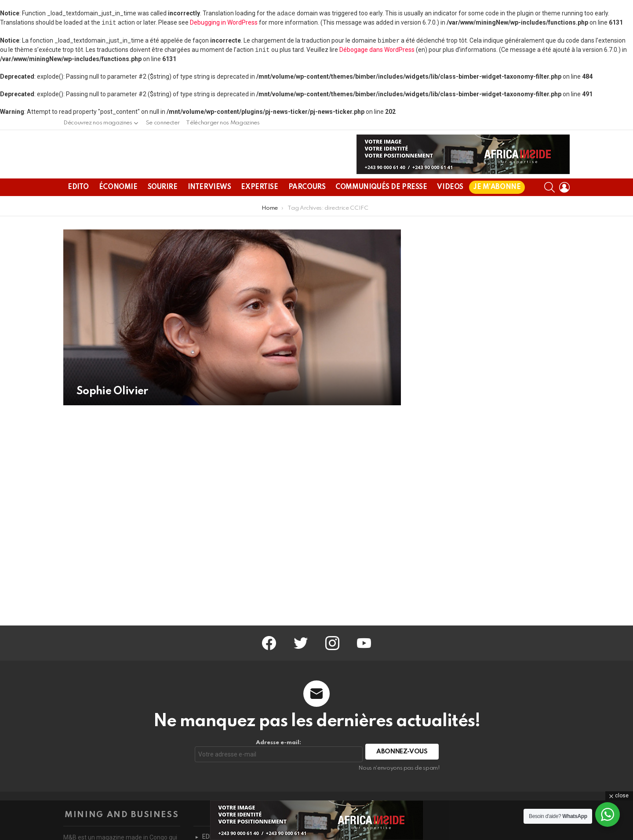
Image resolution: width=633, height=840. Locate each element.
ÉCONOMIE (118, 208)
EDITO (78, 208)
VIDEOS (450, 208)
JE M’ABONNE (497, 208)
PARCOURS (307, 208)
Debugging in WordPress (224, 22)
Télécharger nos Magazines (223, 123)
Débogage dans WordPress (377, 50)
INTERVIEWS (209, 208)
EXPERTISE (259, 208)
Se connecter (163, 123)
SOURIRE (163, 208)
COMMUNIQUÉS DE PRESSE (381, 208)
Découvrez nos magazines (98, 125)
